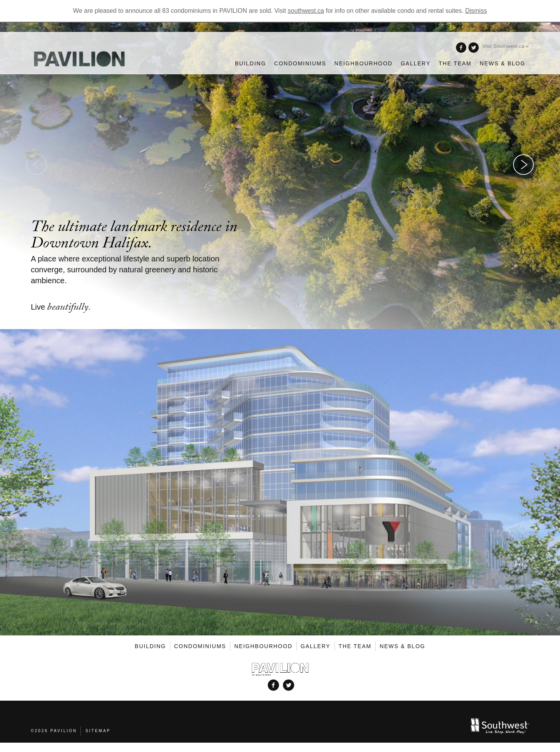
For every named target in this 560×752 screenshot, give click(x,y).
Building (250, 63)
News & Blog (503, 63)
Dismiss (476, 11)
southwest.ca (306, 11)
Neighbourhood (364, 63)
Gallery (416, 63)
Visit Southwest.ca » (506, 46)
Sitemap (98, 731)
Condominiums (300, 63)
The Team (455, 63)
